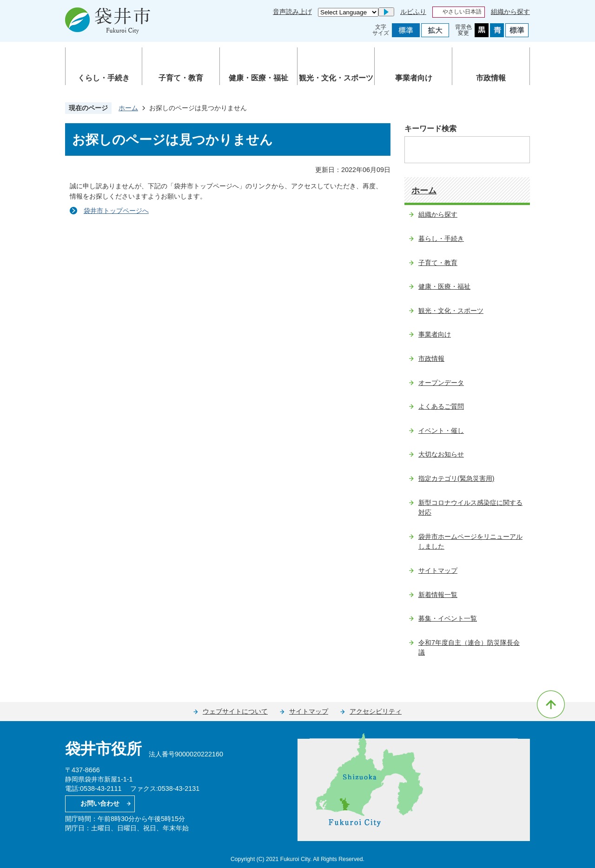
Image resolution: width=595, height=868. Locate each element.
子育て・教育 (181, 78)
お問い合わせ (100, 803)
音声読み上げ (292, 12)
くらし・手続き (104, 78)
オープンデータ (441, 383)
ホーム (128, 108)
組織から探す (510, 12)
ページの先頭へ (551, 704)
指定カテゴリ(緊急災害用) (456, 478)
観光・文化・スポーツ (336, 78)
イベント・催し (441, 431)
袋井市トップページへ (116, 211)
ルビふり (413, 12)
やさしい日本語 (462, 12)
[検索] (457, 150)
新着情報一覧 (438, 595)
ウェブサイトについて (235, 711)
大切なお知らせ (441, 454)
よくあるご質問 (441, 406)
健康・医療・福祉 (258, 78)
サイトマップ (438, 570)
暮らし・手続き (441, 239)
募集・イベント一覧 (448, 618)
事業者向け (414, 78)
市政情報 (491, 78)
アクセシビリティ (376, 711)
